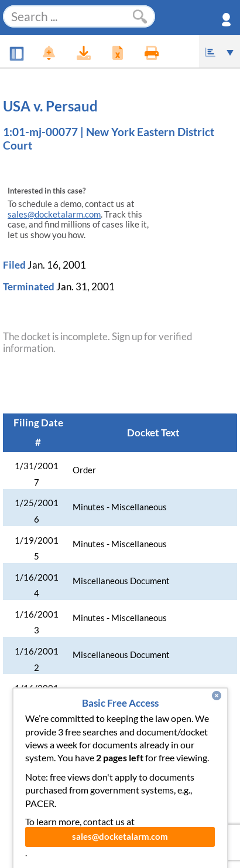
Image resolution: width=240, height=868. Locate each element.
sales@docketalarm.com (54, 214)
